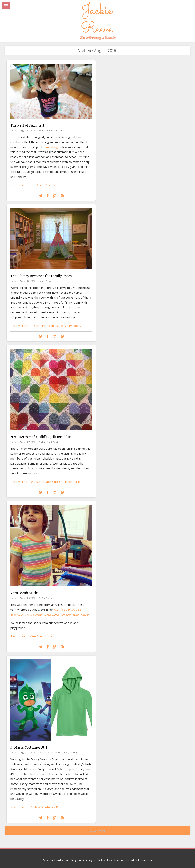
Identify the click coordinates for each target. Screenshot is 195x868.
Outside (59, 130)
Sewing (57, 442)
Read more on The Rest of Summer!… (35, 185)
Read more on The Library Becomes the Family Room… (47, 326)
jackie (13, 130)
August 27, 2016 (28, 442)
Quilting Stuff (45, 442)
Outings (50, 130)
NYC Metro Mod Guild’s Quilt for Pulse (41, 437)
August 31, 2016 (28, 130)
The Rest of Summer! (27, 125)
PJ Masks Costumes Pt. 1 (29, 748)
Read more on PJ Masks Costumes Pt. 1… (38, 807)
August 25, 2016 (28, 598)
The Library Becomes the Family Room (41, 276)
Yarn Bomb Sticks (24, 593)
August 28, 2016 (28, 281)
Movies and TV (53, 753)
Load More (97, 830)
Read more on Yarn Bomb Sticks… (33, 636)
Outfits (65, 753)
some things (51, 147)
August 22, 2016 (28, 753)
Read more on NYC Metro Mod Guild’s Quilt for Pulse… (46, 482)
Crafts (42, 598)
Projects (50, 281)
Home (42, 130)
